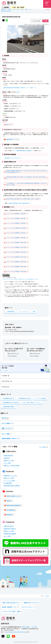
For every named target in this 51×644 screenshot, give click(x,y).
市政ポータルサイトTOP (14, 9)
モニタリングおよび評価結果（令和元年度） (16, 238)
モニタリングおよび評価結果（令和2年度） (16, 233)
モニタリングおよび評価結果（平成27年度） (16, 257)
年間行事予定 (5, 387)
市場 (34, 311)
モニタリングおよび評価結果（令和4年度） (16, 223)
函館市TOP (4, 9)
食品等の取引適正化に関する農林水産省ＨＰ (20, 203)
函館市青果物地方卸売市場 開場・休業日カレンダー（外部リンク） (20, 88)
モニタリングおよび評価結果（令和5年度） (16, 218)
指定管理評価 (11, 311)
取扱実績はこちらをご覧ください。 (13, 158)
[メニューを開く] (47, 4)
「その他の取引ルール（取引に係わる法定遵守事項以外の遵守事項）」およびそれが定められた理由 (26, 184)
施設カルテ (9, 124)
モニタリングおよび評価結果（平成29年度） (16, 247)
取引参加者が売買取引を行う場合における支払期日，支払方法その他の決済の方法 (26, 178)
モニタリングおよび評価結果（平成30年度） (16, 242)
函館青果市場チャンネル (12, 139)
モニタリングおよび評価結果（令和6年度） (16, 214)
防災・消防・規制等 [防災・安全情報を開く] (18, 7)
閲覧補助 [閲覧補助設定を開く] (6, 7)
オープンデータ (24, 311)
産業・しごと (28, 9)
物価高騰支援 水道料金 (25, 398)
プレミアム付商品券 (41, 398)
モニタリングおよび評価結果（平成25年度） (16, 267)
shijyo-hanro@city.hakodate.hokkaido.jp (22, 331)
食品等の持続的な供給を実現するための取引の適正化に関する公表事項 (22, 199)
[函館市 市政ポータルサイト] (9, 3)
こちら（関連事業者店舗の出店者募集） (22, 151)
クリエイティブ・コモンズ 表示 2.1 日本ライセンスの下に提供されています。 (21, 279)
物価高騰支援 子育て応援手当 (11, 402)
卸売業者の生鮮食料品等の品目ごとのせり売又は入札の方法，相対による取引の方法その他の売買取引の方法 (26, 171)
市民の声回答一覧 (7, 381)
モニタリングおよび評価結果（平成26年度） (16, 262)
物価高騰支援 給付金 (9, 398)
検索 (46, 21)
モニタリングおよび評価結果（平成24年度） (16, 271)
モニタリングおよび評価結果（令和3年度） (16, 228)
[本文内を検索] (40, 21)
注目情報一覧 (5, 376)
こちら (17, 92)
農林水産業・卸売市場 (6, 11)
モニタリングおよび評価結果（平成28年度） (16, 252)
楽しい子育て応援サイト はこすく (32, 402)
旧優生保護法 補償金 (9, 406)
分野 (22, 9)
